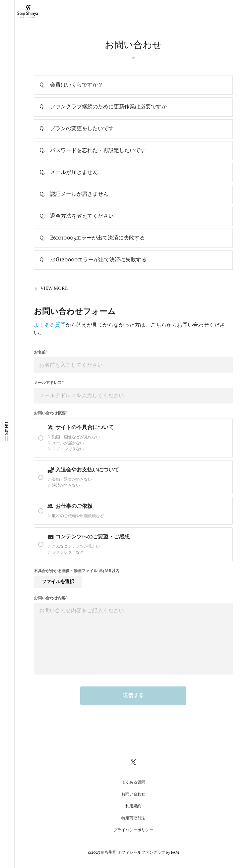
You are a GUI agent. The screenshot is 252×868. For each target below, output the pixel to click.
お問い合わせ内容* (51, 598)
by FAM (172, 853)
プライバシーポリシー (133, 830)
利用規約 (133, 806)
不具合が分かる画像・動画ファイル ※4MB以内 (77, 571)
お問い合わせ (133, 794)
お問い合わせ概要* (51, 413)
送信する (133, 696)
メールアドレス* (49, 383)
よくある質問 (50, 325)
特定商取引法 (133, 818)
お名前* (41, 353)
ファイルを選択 (58, 582)
